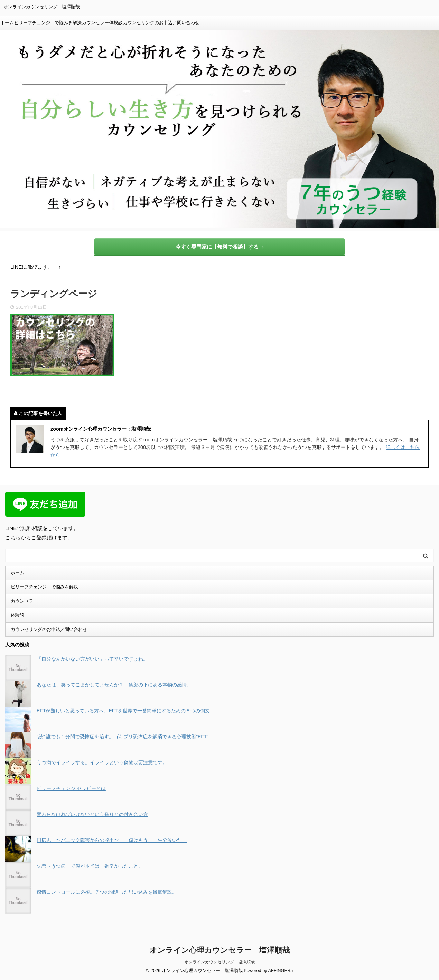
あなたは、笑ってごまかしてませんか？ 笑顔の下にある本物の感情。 (114, 685)
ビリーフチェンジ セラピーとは (71, 788)
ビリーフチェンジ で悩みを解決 (48, 23)
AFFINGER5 (281, 970)
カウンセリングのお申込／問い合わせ (161, 23)
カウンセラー (95, 23)
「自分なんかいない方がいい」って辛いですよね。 (92, 659)
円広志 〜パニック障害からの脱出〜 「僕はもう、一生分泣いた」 (112, 840)
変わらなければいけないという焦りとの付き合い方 (92, 814)
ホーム (7, 23)
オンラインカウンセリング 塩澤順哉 (219, 962)
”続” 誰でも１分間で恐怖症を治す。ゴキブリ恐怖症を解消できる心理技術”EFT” (123, 737)
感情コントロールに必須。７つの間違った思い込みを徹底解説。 (107, 892)
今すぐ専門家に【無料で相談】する (220, 247)
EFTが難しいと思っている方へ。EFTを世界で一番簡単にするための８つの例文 (123, 711)
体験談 (116, 23)
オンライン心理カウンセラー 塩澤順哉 (219, 950)
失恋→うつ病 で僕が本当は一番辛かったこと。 (90, 866)
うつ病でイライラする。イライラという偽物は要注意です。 (102, 762)
